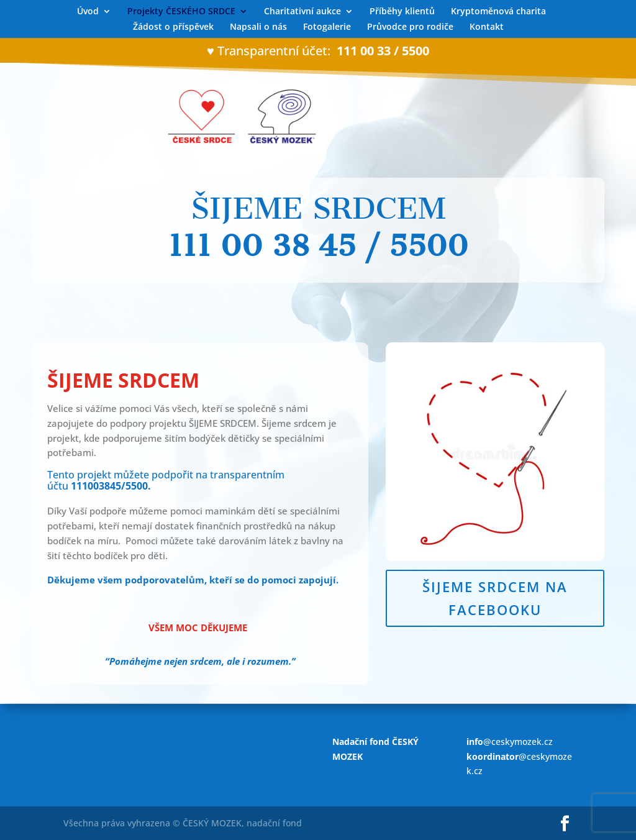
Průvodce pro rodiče (410, 27)
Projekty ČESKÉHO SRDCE (181, 12)
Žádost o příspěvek (173, 27)
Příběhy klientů (402, 12)
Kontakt (487, 27)
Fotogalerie (327, 27)
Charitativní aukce (302, 12)
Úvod (88, 12)
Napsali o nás (258, 27)
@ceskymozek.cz (510, 742)
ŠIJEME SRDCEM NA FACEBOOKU (495, 598)
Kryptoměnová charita (498, 12)
